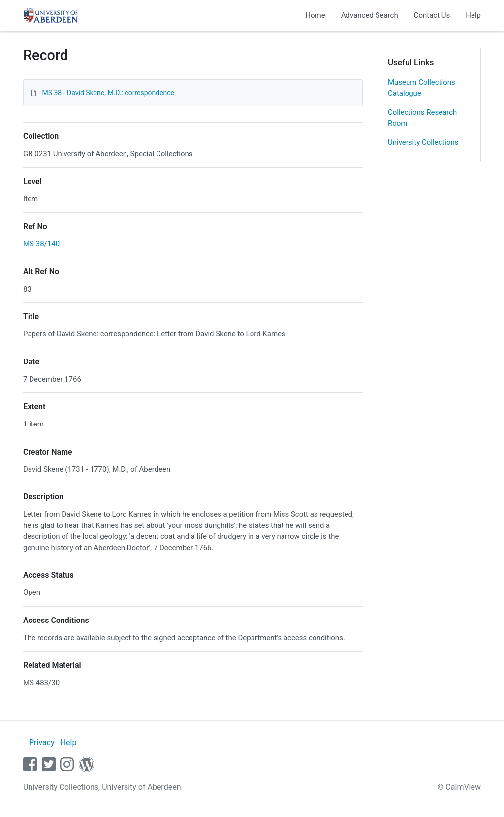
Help (473, 15)
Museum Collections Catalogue (422, 88)
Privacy (42, 742)
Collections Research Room (422, 118)
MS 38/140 (41, 244)
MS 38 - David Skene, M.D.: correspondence (108, 93)
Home (315, 15)
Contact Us (432, 15)
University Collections (423, 142)
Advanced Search (370, 15)
